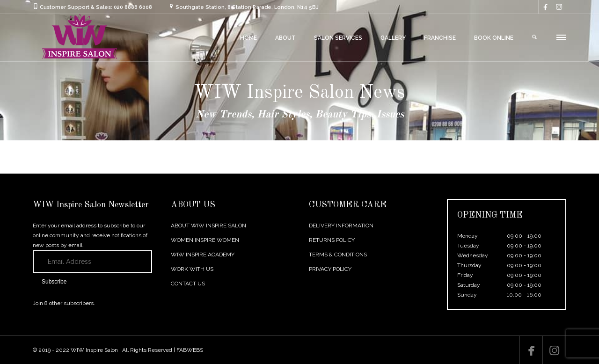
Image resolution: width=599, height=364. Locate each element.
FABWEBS (190, 350)
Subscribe (54, 282)
